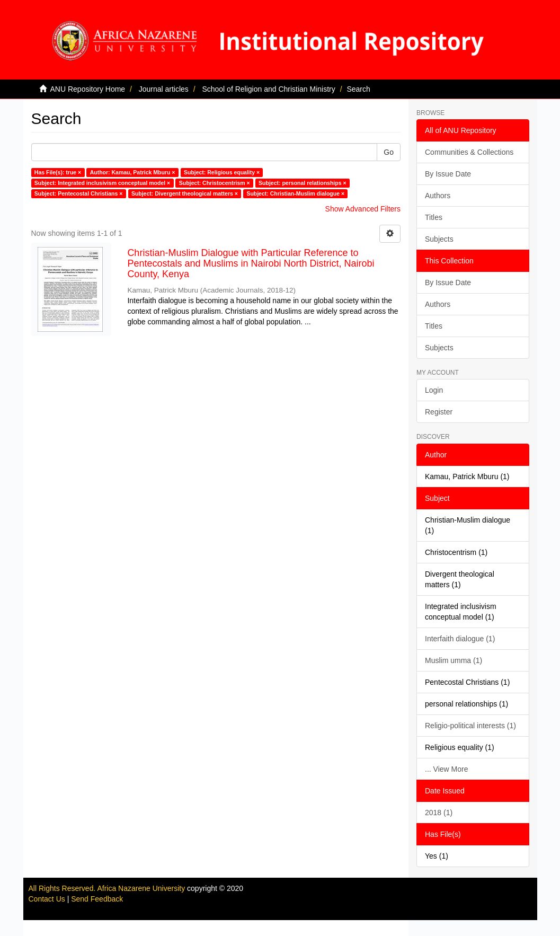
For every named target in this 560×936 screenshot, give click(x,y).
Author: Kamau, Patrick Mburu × (133, 172)
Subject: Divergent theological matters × (185, 193)
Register (439, 412)
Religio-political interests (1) (470, 726)
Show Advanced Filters (363, 209)
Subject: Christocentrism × (215, 183)
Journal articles (164, 89)
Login (434, 390)
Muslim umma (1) (454, 660)
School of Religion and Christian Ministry (268, 89)
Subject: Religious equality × (222, 172)
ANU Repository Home (88, 89)
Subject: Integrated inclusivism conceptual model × (102, 183)
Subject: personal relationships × (302, 183)
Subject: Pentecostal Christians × (79, 193)
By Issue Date (448, 174)
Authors (438, 196)
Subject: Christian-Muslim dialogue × (295, 193)
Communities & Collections (469, 152)
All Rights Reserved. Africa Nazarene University (108, 888)
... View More (446, 769)
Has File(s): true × (58, 172)
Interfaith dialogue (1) (460, 639)
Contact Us (47, 899)
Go (389, 152)
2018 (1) (439, 813)
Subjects (439, 239)
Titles (434, 217)
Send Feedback (97, 899)
